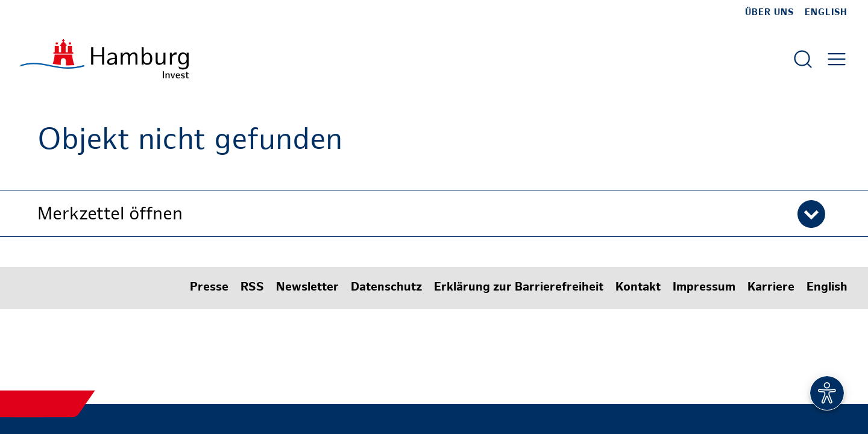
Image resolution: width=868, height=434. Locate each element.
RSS (252, 288)
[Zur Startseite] (105, 59)
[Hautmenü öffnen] (837, 59)
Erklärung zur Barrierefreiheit (519, 288)
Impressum (704, 288)
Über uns (769, 13)
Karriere (771, 288)
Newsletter (307, 288)
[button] (434, 213)
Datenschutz (386, 288)
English (826, 13)
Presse (209, 288)
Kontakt (638, 288)
